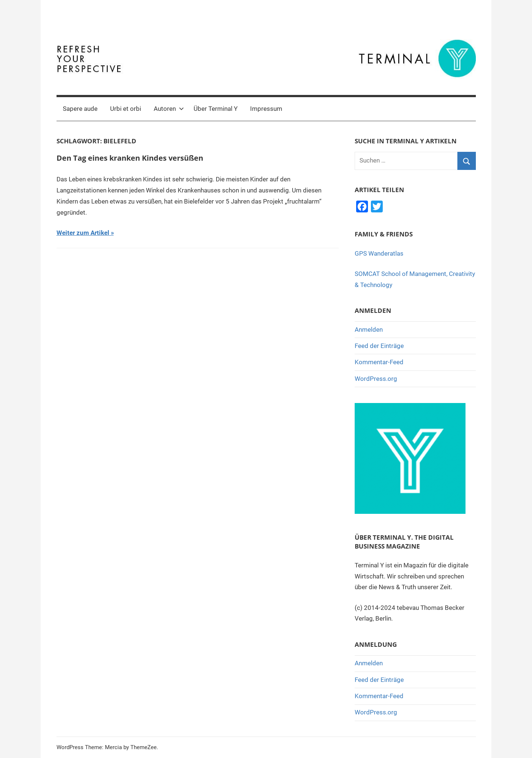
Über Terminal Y (216, 109)
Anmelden (369, 330)
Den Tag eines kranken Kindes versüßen (130, 158)
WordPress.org (376, 379)
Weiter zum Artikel (83, 233)
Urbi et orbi (126, 109)
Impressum (266, 109)
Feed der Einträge (379, 346)
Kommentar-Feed (379, 362)
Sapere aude (80, 109)
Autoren (169, 109)
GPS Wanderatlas (379, 253)
